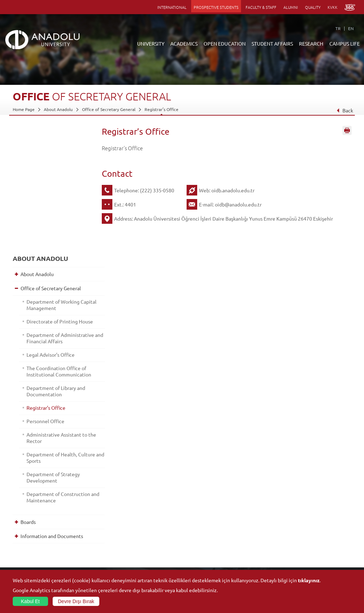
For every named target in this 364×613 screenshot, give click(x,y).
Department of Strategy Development (52, 369)
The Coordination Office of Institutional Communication (55, 260)
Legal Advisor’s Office (49, 240)
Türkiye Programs (142, 535)
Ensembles (304, 551)
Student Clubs (307, 559)
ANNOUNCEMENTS (144, 518)
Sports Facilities (309, 543)
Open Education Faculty (148, 526)
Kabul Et (30, 601)
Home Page (24, 109)
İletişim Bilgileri (28, 551)
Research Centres (255, 526)
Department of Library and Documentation (54, 283)
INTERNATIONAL (172, 7)
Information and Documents (50, 428)
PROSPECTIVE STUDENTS (216, 7)
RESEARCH (311, 43)
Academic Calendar (143, 567)
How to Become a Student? (151, 559)
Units (242, 518)
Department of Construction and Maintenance (57, 389)
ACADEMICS (184, 43)
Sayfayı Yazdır (347, 132)
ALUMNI (291, 7)
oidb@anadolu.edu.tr (238, 204)
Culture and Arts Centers (318, 526)
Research (134, 543)
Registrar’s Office (162, 109)
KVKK (333, 7)
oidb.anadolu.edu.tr (233, 190)
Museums (303, 535)
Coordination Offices (257, 535)
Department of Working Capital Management (52, 178)
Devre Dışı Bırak (76, 601)
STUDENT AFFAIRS (272, 43)
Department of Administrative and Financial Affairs (57, 221)
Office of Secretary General (109, 109)
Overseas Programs (144, 551)
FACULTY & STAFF (261, 7)
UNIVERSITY (151, 43)
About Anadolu (58, 109)
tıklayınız (309, 580)
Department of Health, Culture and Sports (50, 350)
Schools (76, 551)
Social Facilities (308, 518)
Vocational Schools (87, 543)
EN (351, 28)
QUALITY (313, 7)
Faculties (77, 518)
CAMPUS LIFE (345, 43)
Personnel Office (44, 313)
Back (345, 110)
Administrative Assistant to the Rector (55, 330)
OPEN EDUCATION (225, 43)
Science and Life (253, 543)
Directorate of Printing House (51, 198)
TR (338, 28)
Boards (27, 414)
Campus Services (310, 567)
